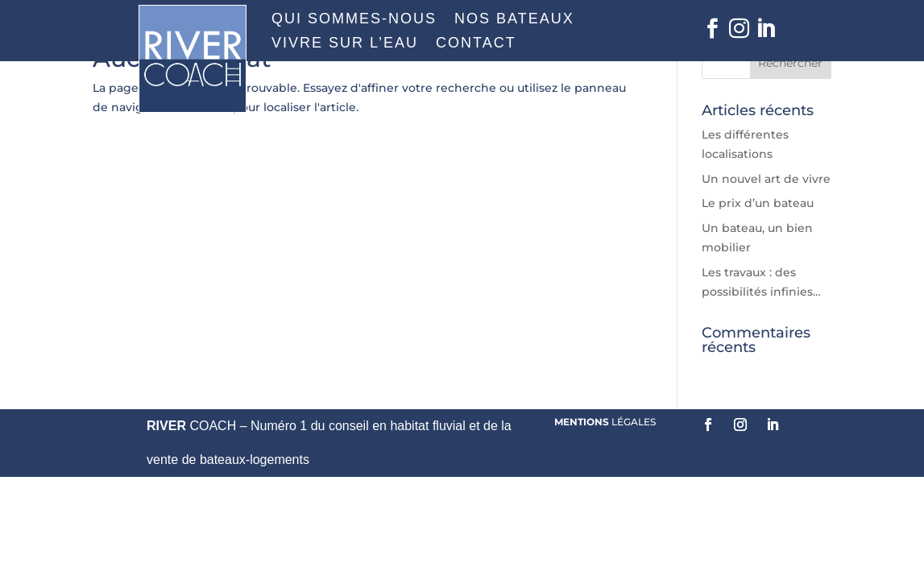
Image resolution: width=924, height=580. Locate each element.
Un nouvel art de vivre (766, 179)
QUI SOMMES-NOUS (354, 20)
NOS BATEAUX (514, 20)
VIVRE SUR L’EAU (345, 44)
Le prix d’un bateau (758, 203)
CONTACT (476, 44)
